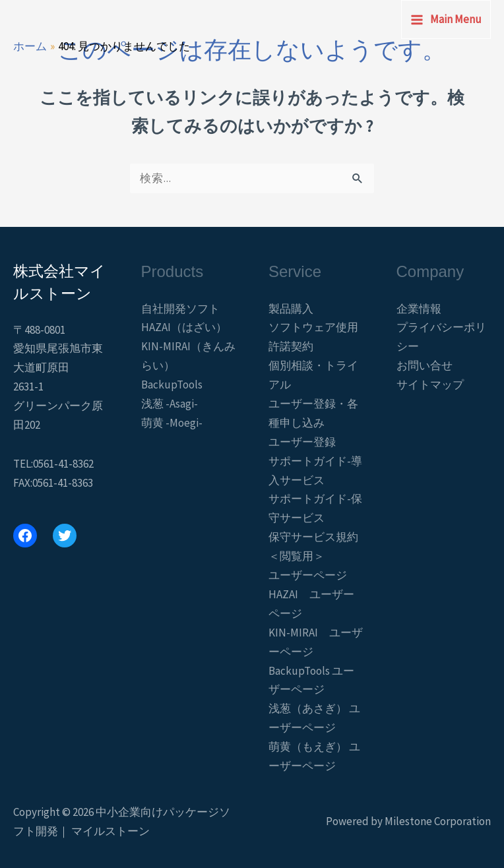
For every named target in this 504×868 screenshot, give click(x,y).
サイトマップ (430, 385)
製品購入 (291, 309)
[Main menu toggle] (446, 19)
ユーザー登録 (302, 442)
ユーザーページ (308, 575)
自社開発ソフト (180, 309)
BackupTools (172, 385)
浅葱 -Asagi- (170, 404)
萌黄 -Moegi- (172, 423)
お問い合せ (425, 365)
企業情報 (419, 309)
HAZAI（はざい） (184, 327)
